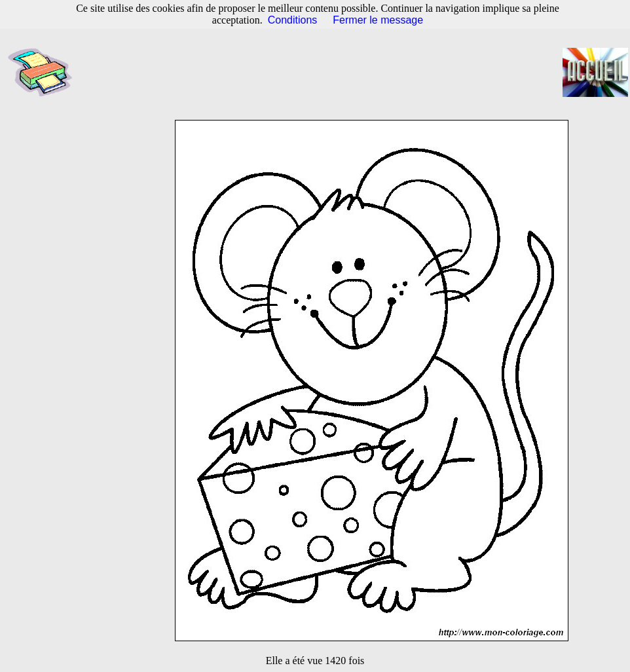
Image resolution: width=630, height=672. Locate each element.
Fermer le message (378, 20)
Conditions (293, 20)
